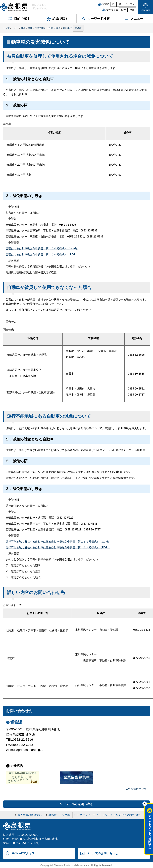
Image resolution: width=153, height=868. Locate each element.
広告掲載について (136, 789)
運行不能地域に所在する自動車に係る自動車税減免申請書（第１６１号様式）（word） (58, 542)
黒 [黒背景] (120, 4)
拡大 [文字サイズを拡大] (123, 10)
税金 (23, 28)
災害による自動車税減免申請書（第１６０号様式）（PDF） (42, 255)
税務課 (78, 28)
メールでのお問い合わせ (102, 853)
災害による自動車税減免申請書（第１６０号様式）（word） (42, 248)
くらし (15, 28)
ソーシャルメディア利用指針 (122, 815)
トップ (6, 28)
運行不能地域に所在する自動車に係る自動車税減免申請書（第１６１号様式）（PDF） (58, 547)
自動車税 (67, 28)
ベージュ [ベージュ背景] (130, 4)
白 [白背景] (114, 4)
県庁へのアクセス (23, 853)
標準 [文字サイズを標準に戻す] (132, 10)
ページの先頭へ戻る (79, 804)
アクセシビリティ (87, 815)
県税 (30, 28)
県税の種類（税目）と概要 (48, 28)
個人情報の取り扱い (30, 815)
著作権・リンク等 (59, 815)
